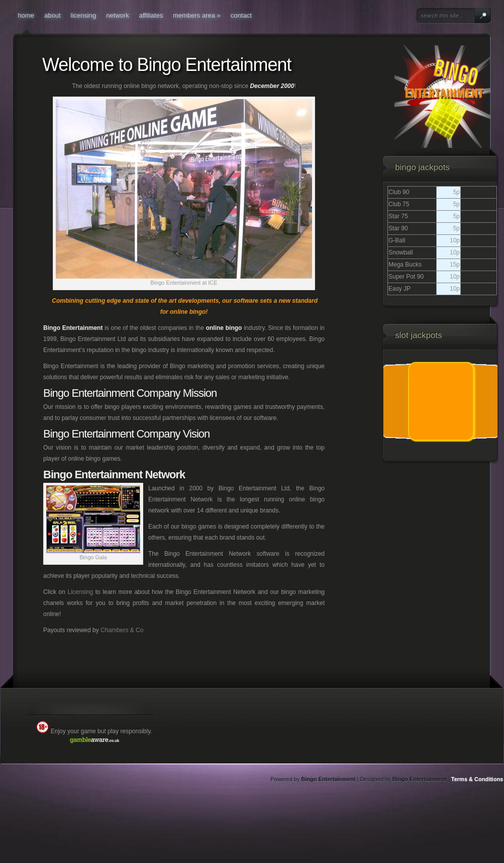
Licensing (80, 592)
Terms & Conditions (477, 779)
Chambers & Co (122, 630)
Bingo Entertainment (328, 779)
